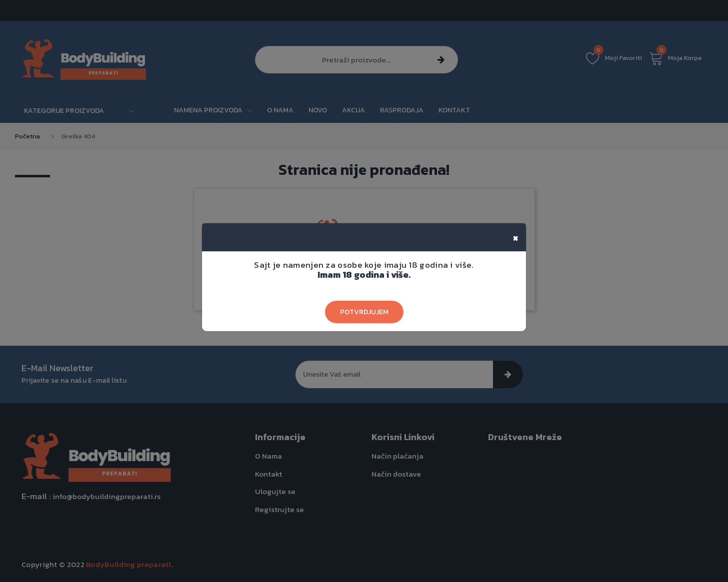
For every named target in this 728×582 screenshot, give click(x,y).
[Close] (515, 237)
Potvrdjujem (364, 312)
